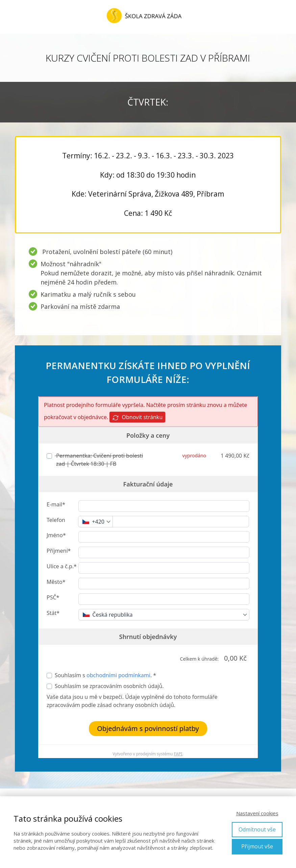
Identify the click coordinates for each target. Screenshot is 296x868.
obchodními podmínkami (118, 675)
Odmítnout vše (257, 829)
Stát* (53, 613)
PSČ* (53, 597)
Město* (56, 582)
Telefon (56, 520)
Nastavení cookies (257, 813)
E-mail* (56, 504)
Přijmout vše (257, 846)
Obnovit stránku (137, 417)
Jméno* (56, 535)
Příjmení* (59, 551)
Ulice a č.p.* (62, 566)
